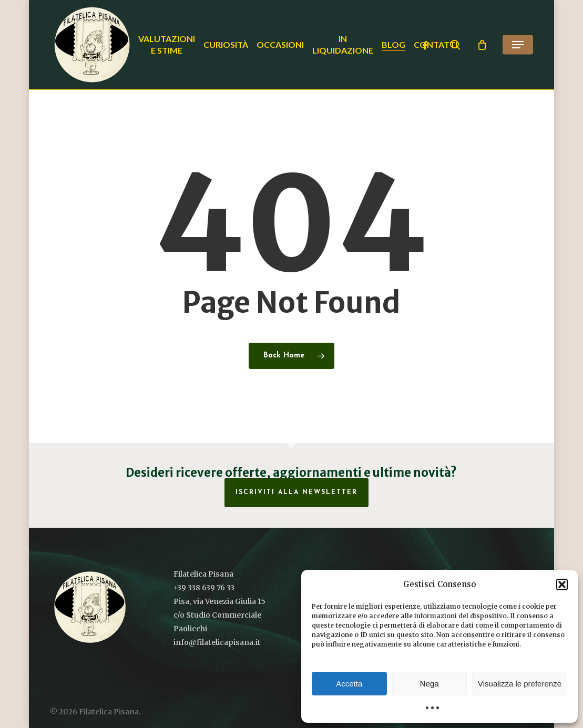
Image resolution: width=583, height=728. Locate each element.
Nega (429, 684)
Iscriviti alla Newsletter (296, 493)
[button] (562, 585)
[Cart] (482, 45)
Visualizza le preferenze (520, 684)
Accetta (349, 684)
